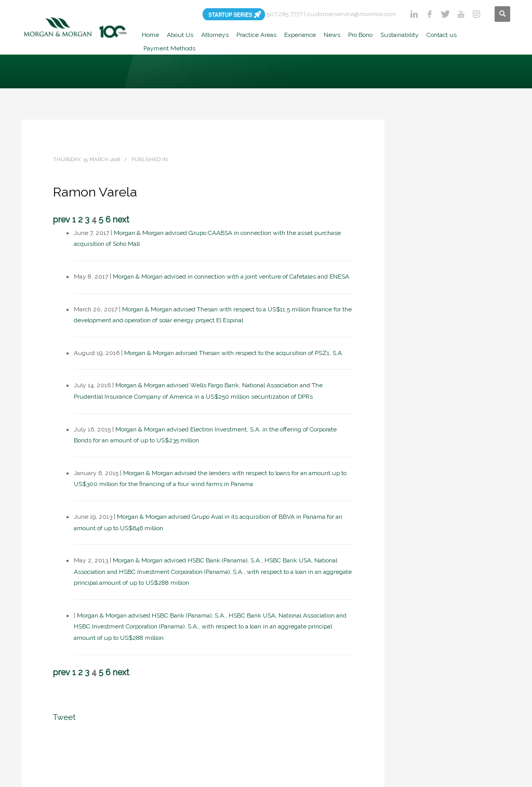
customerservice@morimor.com (351, 14)
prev (62, 220)
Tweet (64, 717)
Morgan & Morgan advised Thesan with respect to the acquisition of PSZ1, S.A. (234, 353)
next (121, 220)
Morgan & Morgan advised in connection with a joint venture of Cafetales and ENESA (231, 277)
